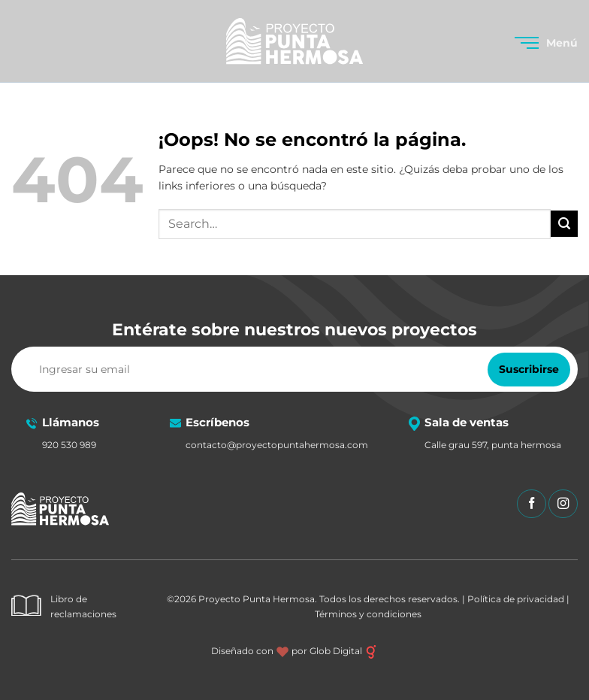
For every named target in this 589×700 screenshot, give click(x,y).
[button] (546, 43)
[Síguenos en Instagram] (563, 504)
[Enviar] (564, 224)
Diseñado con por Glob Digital (294, 651)
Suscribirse (529, 369)
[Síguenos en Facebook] (532, 504)
